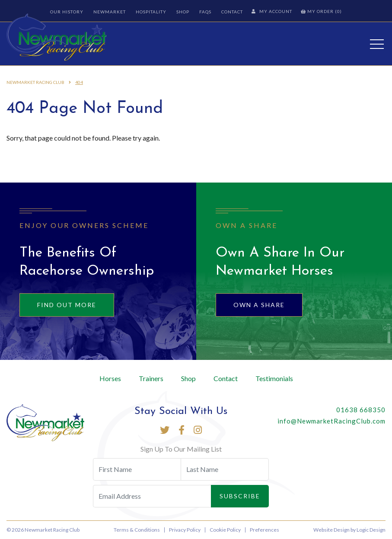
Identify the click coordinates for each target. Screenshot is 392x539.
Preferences (265, 530)
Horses (110, 378)
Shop (183, 12)
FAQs (205, 12)
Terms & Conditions (137, 530)
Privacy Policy (185, 530)
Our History (67, 12)
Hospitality (151, 12)
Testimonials (274, 378)
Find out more (67, 305)
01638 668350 (361, 410)
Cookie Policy (225, 530)
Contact (232, 12)
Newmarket (110, 12)
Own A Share (259, 305)
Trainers (151, 378)
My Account (272, 11)
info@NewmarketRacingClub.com (331, 421)
